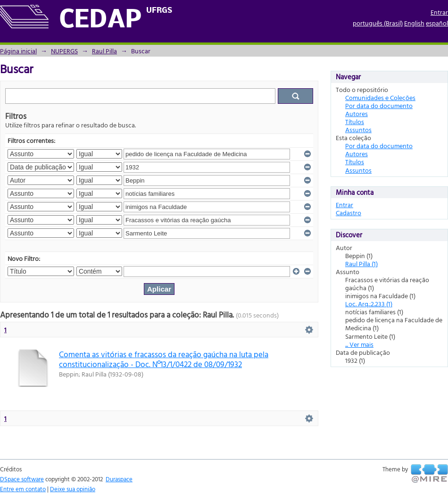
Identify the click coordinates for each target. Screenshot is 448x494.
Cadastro (348, 213)
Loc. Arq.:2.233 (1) (369, 304)
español (437, 23)
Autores (357, 113)
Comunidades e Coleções (380, 97)
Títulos (355, 121)
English (414, 23)
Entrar (439, 12)
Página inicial (18, 51)
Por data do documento (379, 105)
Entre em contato (23, 489)
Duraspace (119, 479)
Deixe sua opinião (73, 489)
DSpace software (22, 479)
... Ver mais (359, 344)
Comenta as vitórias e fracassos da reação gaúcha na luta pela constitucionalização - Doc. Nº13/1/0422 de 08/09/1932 (164, 359)
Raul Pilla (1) (361, 264)
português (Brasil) (378, 23)
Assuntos (358, 130)
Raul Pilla (104, 51)
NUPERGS (64, 51)
